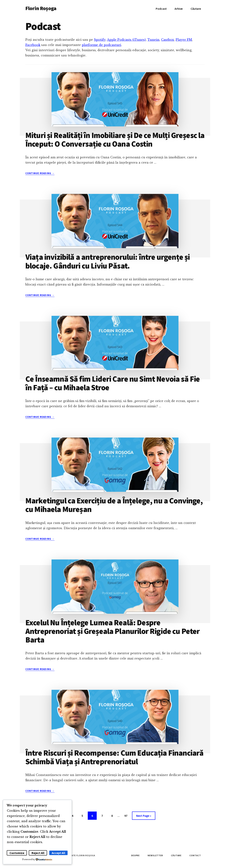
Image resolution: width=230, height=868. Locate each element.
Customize (17, 853)
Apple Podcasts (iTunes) (126, 40)
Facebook (33, 45)
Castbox (168, 40)
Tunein (153, 40)
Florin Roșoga (41, 8)
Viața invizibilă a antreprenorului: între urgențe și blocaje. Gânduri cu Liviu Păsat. (108, 261)
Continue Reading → (40, 173)
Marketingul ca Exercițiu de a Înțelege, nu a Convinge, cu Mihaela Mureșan (114, 505)
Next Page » (144, 816)
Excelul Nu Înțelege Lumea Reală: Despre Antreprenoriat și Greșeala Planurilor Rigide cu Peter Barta (112, 631)
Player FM (184, 40)
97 (127, 815)
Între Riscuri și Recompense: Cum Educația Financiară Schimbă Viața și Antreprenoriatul (114, 757)
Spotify (100, 40)
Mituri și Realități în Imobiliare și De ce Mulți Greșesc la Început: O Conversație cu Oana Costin (115, 139)
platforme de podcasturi (101, 45)
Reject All (38, 853)
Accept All (58, 853)
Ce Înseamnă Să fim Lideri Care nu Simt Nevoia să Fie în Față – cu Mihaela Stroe (113, 383)
